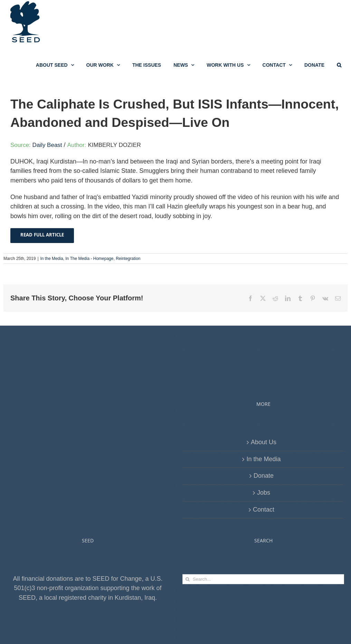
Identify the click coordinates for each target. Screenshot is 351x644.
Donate (264, 510)
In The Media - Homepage (89, 293)
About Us (264, 477)
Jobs (264, 527)
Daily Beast (47, 180)
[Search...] (263, 614)
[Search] (187, 614)
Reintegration (128, 293)
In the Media (52, 293)
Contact (264, 544)
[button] (339, 65)
